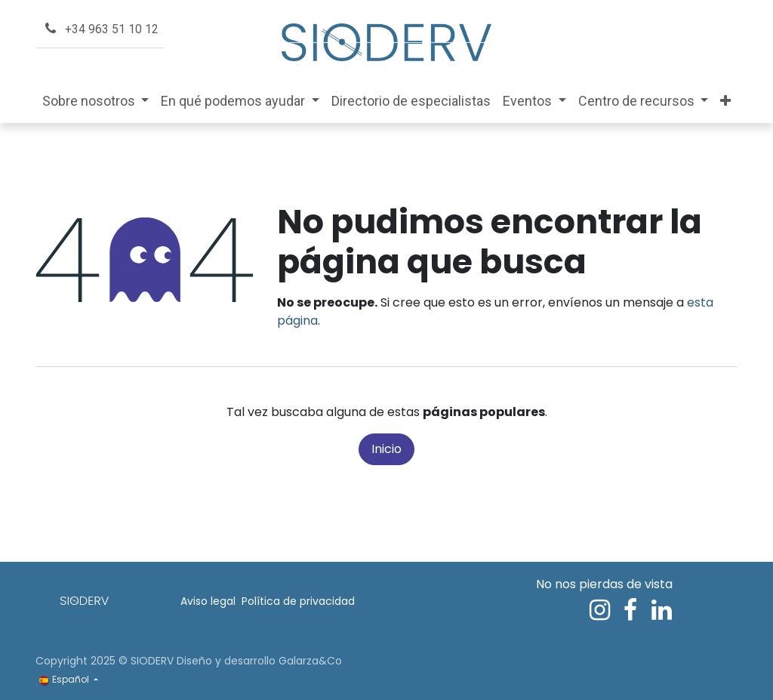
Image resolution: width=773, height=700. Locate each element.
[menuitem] (96, 101)
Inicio (386, 449)
